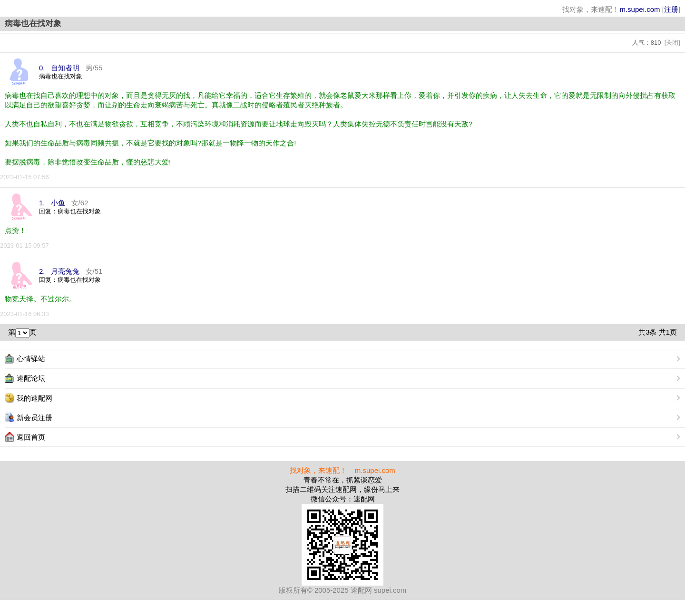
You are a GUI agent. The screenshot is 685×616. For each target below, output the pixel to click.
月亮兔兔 (65, 271)
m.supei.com (640, 9)
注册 (671, 9)
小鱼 (58, 203)
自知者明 (65, 68)
